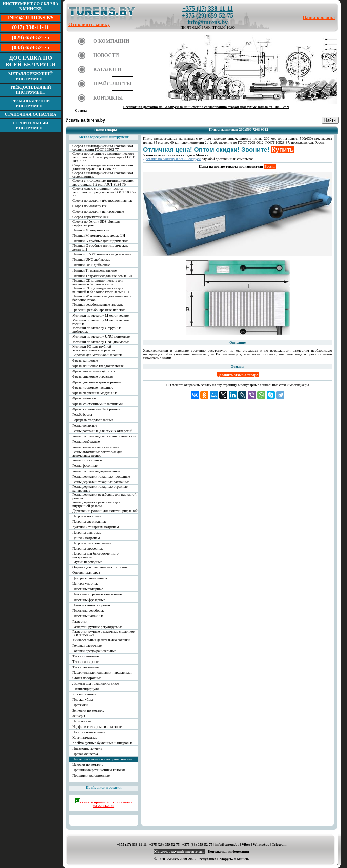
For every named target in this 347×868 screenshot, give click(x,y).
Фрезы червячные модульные (95, 393)
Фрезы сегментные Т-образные (96, 409)
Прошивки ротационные (91, 775)
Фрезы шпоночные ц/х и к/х (94, 371)
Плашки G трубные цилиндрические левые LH (100, 247)
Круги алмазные (85, 737)
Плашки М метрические (91, 230)
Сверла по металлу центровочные (98, 211)
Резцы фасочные (85, 466)
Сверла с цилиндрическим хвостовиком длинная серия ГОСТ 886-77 (103, 167)
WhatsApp (261, 844)
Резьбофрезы (82, 415)
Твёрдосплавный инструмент (30, 90)
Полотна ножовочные (89, 732)
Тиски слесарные (85, 662)
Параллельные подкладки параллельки (102, 672)
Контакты (108, 98)
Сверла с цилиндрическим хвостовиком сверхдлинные (103, 175)
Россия (270, 166)
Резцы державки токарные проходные (101, 476)
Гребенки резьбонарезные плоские (99, 310)
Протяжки (80, 705)
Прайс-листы (112, 84)
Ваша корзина (319, 17)
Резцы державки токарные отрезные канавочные (100, 489)
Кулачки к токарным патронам (96, 527)
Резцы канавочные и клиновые (96, 447)
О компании (111, 41)
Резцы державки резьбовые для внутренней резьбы (96, 504)
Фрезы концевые (85, 360)
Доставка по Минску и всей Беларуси (172, 159)
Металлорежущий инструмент (30, 76)
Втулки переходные (87, 562)
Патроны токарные (87, 516)
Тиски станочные (85, 656)
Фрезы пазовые (84, 398)
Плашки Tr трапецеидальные (94, 270)
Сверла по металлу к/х (89, 206)
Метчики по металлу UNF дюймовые (101, 342)
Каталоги (107, 69)
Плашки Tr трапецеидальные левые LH (102, 276)
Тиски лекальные (85, 667)
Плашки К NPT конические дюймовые (102, 254)
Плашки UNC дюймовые (91, 259)
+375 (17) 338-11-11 (208, 9)
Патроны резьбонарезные (92, 543)
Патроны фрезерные (88, 549)
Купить (283, 149)
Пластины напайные (88, 616)
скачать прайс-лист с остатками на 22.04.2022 (104, 803)
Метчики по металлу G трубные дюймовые (97, 330)
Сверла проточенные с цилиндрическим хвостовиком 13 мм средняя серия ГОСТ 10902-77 (103, 157)
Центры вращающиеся (90, 578)
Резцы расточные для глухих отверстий (102, 431)
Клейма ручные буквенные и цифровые (103, 743)
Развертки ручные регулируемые (97, 627)
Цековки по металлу (88, 765)
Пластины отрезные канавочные (97, 594)
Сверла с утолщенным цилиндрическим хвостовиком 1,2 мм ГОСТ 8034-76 (103, 182)
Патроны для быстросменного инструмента (95, 555)
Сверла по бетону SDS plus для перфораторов (96, 223)
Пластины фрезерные (89, 600)
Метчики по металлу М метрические (100, 315)
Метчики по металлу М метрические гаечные (100, 322)
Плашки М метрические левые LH (99, 235)
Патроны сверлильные (89, 522)
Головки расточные (87, 645)
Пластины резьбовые (88, 611)
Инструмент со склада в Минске (30, 6)
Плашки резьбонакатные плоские (98, 305)
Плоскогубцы (83, 700)
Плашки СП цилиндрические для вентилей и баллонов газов (98, 282)
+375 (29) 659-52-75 (208, 16)
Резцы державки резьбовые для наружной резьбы (104, 496)
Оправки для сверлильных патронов (100, 567)
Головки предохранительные (94, 651)
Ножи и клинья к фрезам (91, 605)
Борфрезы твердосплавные (93, 420)
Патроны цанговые (87, 532)
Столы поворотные (87, 678)
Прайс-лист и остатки (104, 788)
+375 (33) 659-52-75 (198, 844)
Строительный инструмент (30, 125)
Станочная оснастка (30, 114)
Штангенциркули (85, 689)
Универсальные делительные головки (101, 640)
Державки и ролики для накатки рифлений (105, 511)
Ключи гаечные (84, 694)
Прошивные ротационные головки (99, 770)
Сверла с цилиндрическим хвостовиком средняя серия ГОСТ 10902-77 (103, 148)
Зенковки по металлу (88, 710)
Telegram (279, 844)
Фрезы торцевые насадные (93, 387)
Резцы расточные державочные (96, 471)
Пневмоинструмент (87, 748)
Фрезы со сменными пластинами (97, 404)
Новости (106, 55)
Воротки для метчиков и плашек (97, 355)
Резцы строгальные (87, 460)
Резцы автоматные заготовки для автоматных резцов (97, 454)
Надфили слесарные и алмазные (97, 727)
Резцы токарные (85, 425)
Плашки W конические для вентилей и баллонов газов (102, 298)
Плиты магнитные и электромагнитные (102, 759)
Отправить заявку (89, 24)
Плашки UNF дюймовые (91, 265)
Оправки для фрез (86, 573)
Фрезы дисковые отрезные (93, 377)
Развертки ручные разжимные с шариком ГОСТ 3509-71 (104, 633)
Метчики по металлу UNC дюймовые (101, 336)
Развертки (80, 621)
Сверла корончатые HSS (91, 217)
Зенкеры (79, 716)
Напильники (82, 721)
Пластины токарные (88, 589)
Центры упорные (85, 583)
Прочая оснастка (85, 754)
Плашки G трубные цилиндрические (100, 241)
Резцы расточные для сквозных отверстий (104, 436)
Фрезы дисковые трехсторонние (97, 382)
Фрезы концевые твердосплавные (98, 366)
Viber (246, 844)
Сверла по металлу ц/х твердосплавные (102, 201)
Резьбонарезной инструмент (31, 103)
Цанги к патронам (86, 538)
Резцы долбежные (86, 442)
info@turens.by (208, 22)
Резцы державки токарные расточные (101, 482)
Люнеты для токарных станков (96, 683)
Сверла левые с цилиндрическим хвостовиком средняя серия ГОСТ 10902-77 (104, 192)
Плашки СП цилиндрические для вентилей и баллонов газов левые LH (101, 290)
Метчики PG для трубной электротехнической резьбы (94, 348)
